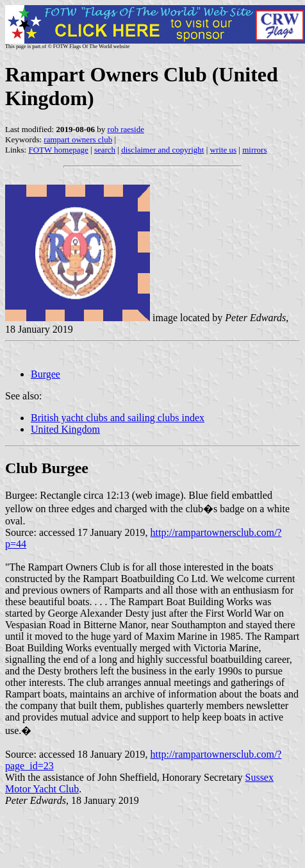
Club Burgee (47, 468)
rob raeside (126, 129)
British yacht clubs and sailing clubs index (118, 418)
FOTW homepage (58, 150)
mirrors (254, 150)
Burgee (45, 374)
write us (224, 150)
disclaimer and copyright (162, 150)
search (105, 150)
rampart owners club (78, 139)
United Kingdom (65, 429)
